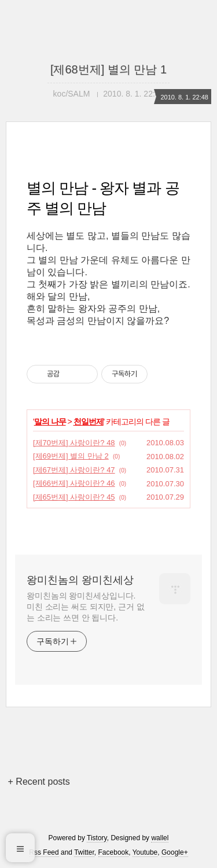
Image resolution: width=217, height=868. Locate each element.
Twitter (84, 852)
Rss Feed (44, 852)
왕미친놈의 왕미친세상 (80, 580)
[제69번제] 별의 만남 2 (71, 456)
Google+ (175, 852)
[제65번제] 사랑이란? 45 (74, 497)
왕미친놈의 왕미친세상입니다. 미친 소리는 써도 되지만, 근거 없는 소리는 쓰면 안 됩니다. (85, 607)
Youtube (145, 852)
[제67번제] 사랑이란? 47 (74, 470)
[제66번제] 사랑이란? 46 (74, 483)
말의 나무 (50, 422)
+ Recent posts (39, 782)
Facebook (114, 852)
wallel (160, 838)
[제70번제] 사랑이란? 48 (74, 443)
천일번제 (89, 422)
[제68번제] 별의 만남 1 (108, 69)
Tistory (97, 838)
